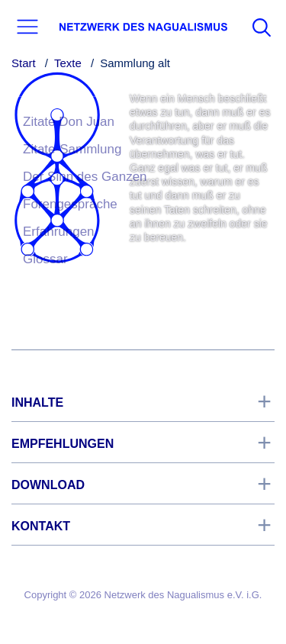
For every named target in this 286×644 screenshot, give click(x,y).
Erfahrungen (59, 232)
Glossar (45, 259)
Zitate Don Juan (69, 122)
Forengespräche (70, 204)
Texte (68, 63)
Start (24, 63)
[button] (27, 27)
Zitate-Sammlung (72, 149)
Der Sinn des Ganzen (85, 177)
